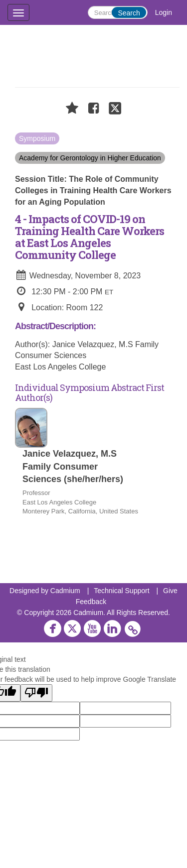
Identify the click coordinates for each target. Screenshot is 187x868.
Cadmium (65, 591)
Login (164, 12)
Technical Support (121, 591)
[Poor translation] (36, 693)
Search (129, 13)
